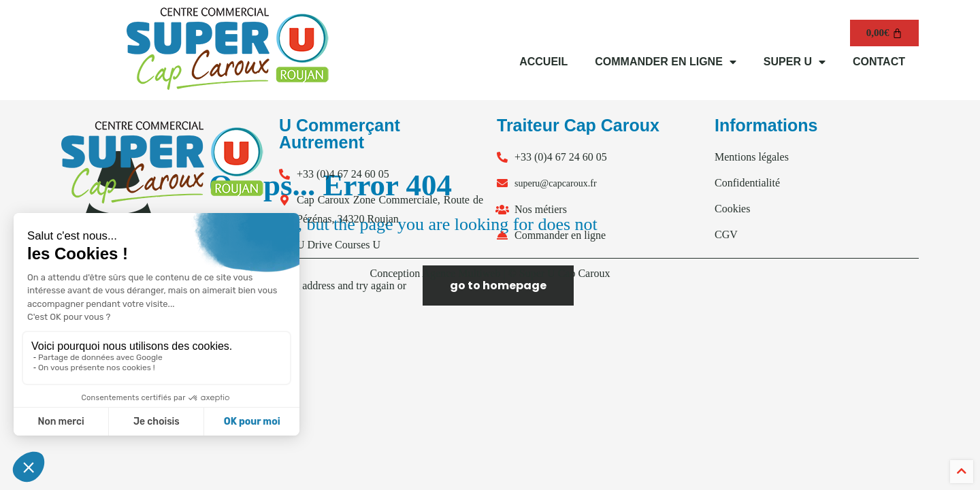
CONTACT (879, 62)
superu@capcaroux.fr (556, 183)
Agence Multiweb (461, 273)
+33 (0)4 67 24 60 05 (343, 174)
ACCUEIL (543, 62)
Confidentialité (747, 183)
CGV (726, 234)
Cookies (732, 209)
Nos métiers (541, 209)
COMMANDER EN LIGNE (666, 62)
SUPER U (795, 62)
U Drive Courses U (339, 245)
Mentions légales (752, 157)
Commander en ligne (560, 235)
